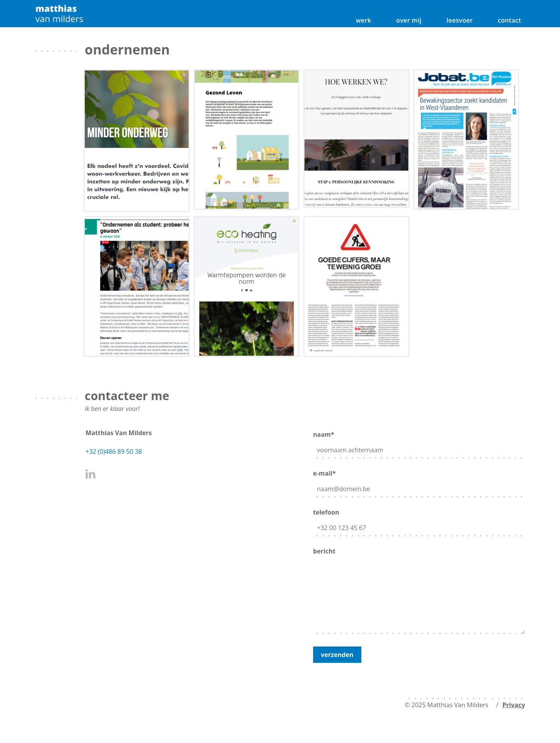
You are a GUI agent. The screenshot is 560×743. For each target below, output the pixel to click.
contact (509, 20)
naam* (419, 443)
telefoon (419, 521)
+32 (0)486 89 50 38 (114, 451)
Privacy (514, 705)
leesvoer (460, 20)
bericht (419, 591)
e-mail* (419, 482)
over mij (409, 20)
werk (364, 20)
